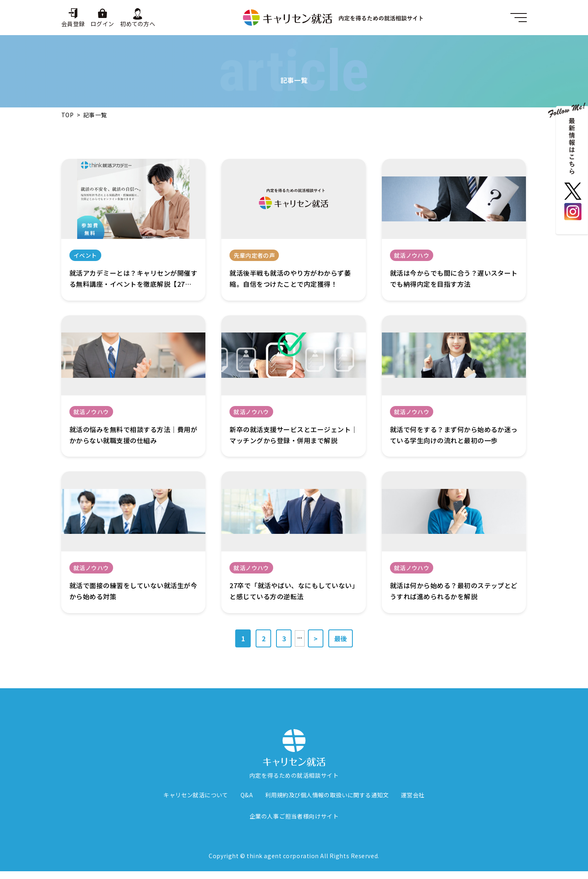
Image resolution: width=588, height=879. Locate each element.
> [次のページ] (316, 638)
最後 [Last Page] (341, 638)
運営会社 (413, 795)
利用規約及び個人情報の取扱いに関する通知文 (327, 795)
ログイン (102, 23)
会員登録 (73, 23)
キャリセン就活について (196, 795)
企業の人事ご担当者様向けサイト (294, 817)
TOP (67, 115)
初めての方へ (138, 23)
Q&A (247, 795)
